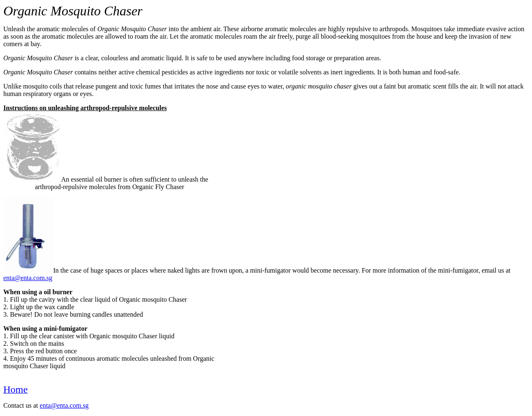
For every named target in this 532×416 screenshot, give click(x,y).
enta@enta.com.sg (28, 278)
